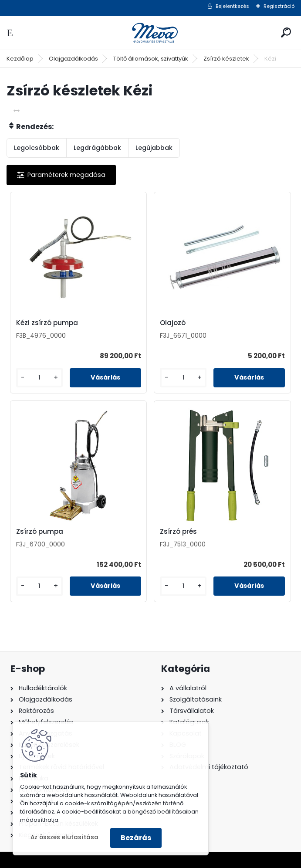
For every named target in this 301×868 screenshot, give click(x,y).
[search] (286, 32)
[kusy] (39, 378)
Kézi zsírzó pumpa (47, 323)
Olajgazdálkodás (73, 59)
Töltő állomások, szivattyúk (151, 59)
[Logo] (151, 33)
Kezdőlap (20, 59)
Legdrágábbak (97, 148)
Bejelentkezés (232, 6)
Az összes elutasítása (64, 837)
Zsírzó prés (178, 532)
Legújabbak (154, 148)
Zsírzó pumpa (40, 532)
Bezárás (136, 838)
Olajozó (173, 323)
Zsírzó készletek (226, 59)
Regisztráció (279, 6)
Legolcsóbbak (37, 148)
